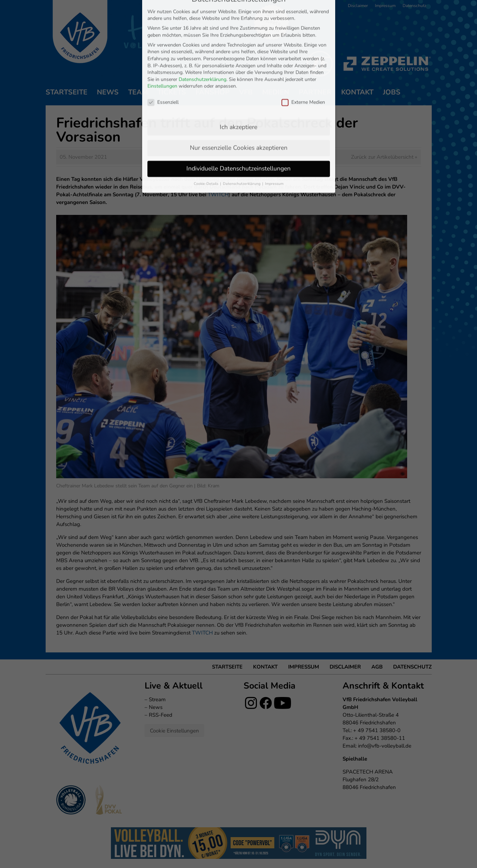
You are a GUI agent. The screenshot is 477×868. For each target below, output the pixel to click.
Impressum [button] (274, 120)
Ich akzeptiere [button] (238, 63)
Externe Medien (303, 38)
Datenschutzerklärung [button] (242, 120)
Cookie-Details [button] (207, 120)
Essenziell (163, 38)
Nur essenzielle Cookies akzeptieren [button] (239, 84)
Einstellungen (162, 22)
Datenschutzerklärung (203, 15)
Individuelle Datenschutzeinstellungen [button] (238, 104)
